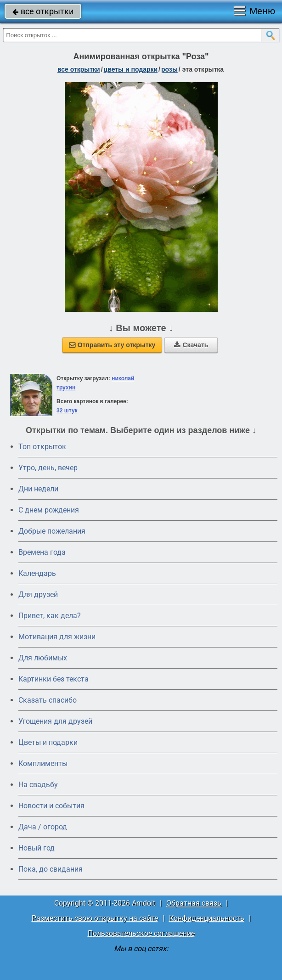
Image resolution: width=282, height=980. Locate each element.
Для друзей (38, 594)
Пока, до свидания (51, 869)
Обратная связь (194, 903)
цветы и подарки (131, 69)
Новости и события (51, 806)
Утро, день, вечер (48, 468)
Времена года (42, 552)
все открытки (43, 11)
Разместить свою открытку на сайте (95, 918)
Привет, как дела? (50, 616)
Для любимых (43, 658)
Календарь (37, 573)
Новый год (37, 848)
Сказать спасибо (48, 700)
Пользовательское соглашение (141, 933)
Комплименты (43, 763)
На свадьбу (38, 785)
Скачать (191, 345)
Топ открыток (42, 447)
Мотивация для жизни (57, 637)
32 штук (67, 411)
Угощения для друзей (55, 721)
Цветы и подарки (48, 742)
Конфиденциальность (207, 918)
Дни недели (38, 489)
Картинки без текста (54, 679)
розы (169, 69)
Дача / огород (43, 827)
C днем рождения (49, 510)
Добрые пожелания (52, 531)
